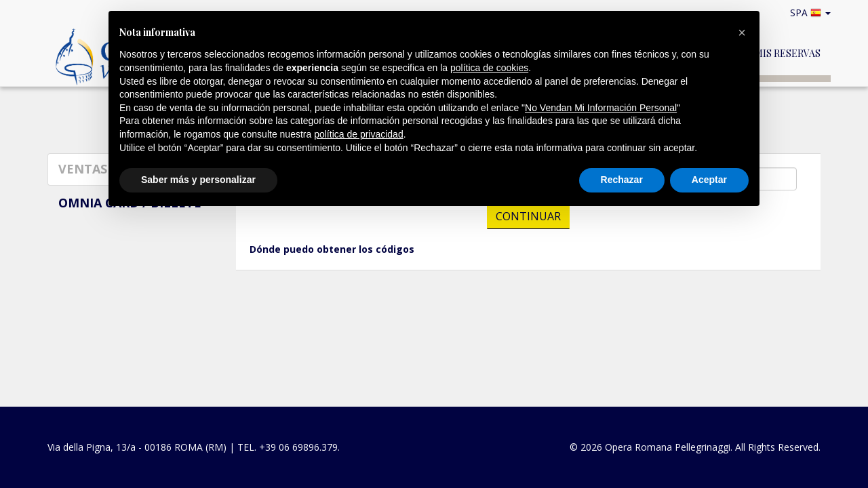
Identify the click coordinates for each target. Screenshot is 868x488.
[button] (742, 33)
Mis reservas (788, 53)
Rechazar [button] (622, 180)
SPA (813, 13)
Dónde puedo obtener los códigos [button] (332, 249)
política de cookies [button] (489, 68)
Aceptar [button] (709, 180)
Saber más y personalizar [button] (198, 180)
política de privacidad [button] (359, 134)
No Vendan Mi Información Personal (601, 108)
